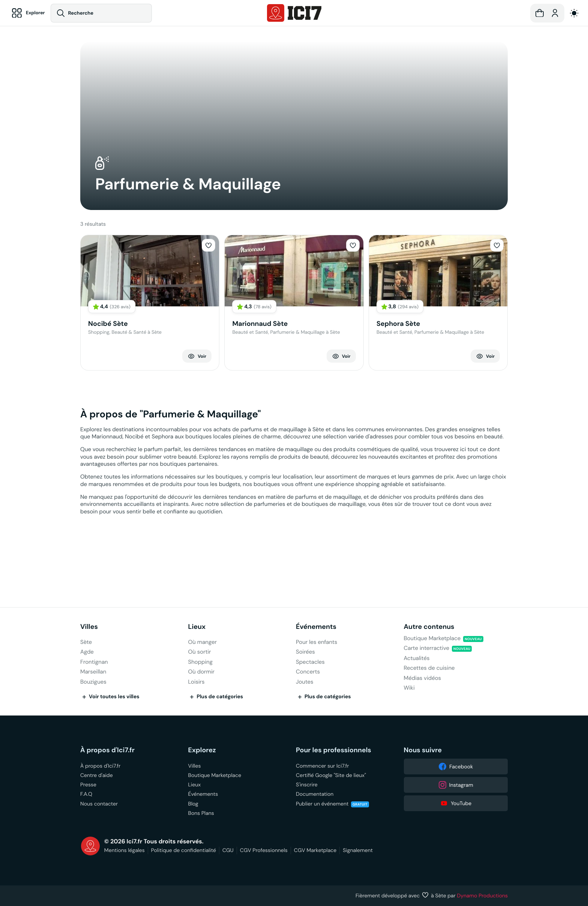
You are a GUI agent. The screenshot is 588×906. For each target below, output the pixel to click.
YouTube (456, 803)
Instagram (456, 785)
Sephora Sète (398, 324)
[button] (540, 13)
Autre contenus (429, 627)
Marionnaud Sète (260, 324)
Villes (89, 627)
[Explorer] (28, 13)
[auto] (574, 13)
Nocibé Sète (108, 324)
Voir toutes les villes (110, 697)
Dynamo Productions (483, 895)
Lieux (197, 627)
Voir (197, 356)
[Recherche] (104, 13)
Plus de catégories (216, 697)
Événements (316, 627)
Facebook (456, 766)
